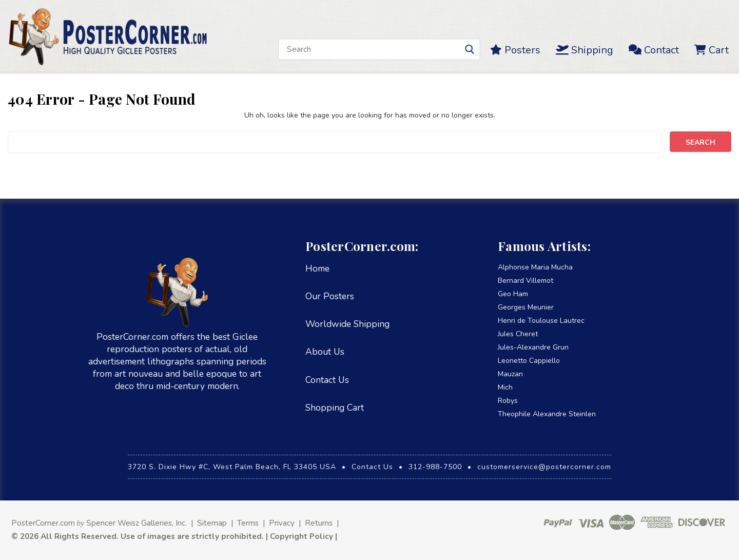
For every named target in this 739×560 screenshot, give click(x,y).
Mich (505, 387)
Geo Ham (513, 294)
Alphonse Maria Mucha (535, 267)
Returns (319, 523)
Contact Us (327, 380)
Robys (508, 401)
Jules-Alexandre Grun (533, 347)
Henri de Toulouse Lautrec (541, 321)
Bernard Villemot (526, 281)
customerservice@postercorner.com (544, 467)
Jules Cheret (518, 334)
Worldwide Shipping (347, 324)
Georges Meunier (526, 307)
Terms (248, 523)
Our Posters (330, 296)
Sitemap (212, 523)
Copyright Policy (302, 536)
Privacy (282, 523)
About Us (325, 352)
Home (317, 268)
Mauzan (510, 374)
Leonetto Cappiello (529, 361)
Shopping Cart (335, 408)
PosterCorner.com (43, 523)
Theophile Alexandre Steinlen (547, 414)
